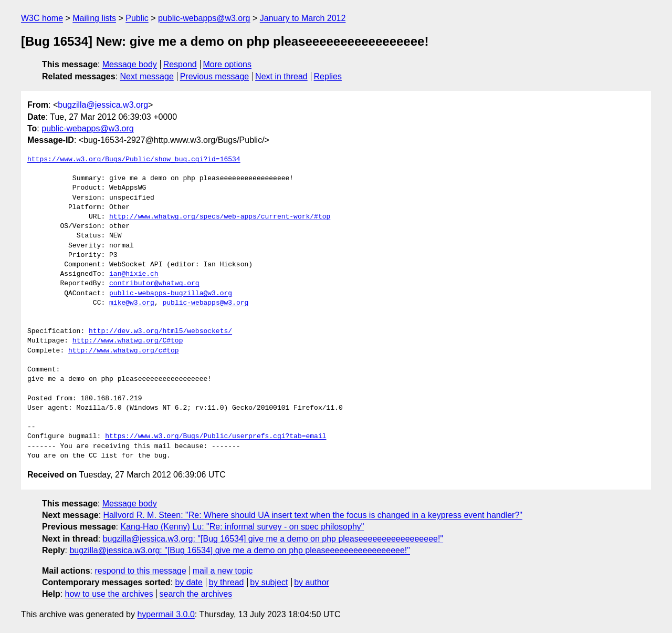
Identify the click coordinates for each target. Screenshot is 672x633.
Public (137, 18)
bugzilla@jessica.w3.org (103, 105)
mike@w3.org (132, 303)
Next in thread (281, 76)
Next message (147, 76)
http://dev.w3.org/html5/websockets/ (160, 331)
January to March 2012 (303, 18)
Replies (328, 76)
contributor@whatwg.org (154, 284)
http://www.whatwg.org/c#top (124, 351)
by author (312, 582)
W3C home (42, 18)
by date (188, 582)
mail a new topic (223, 571)
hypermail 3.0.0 (166, 614)
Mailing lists (94, 18)
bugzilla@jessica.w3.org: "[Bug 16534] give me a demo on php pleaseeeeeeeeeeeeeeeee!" (273, 539)
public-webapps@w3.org (204, 18)
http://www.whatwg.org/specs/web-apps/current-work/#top (220, 217)
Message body (130, 64)
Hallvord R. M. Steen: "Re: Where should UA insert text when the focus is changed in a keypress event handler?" (313, 515)
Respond (180, 64)
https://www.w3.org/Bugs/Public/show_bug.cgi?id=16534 (134, 160)
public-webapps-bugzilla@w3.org (171, 294)
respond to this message (140, 571)
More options (228, 64)
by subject (269, 582)
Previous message (215, 76)
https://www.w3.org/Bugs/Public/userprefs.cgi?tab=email (216, 437)
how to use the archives (109, 594)
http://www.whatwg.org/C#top (128, 341)
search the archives (196, 594)
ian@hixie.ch (134, 274)
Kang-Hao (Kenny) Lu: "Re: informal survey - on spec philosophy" (242, 527)
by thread (227, 582)
